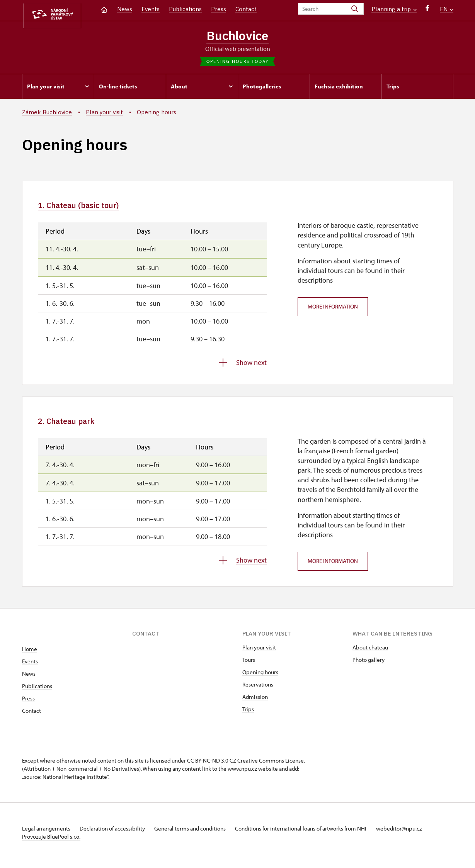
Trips (248, 715)
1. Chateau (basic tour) (90, 208)
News (125, 9)
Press (219, 9)
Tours (249, 665)
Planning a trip (394, 9)
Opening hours (260, 678)
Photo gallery (369, 665)
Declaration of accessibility (117, 834)
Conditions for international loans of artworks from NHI (314, 834)
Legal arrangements (47, 834)
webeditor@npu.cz (415, 834)
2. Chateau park (74, 425)
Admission (255, 703)
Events (151, 9)
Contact (246, 9)
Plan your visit (259, 653)
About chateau (370, 653)
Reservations (258, 690)
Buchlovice (238, 36)
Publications (185, 9)
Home (30, 655)
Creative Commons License (271, 766)
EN (447, 9)
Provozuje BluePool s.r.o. (51, 842)
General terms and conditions (199, 834)
